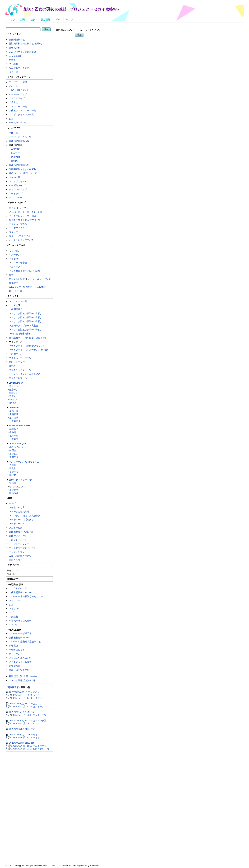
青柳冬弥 (14, 457)
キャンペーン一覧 (18, 107)
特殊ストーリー (17, 362)
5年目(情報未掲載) (20, 334)
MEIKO (13, 400)
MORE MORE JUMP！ (20, 426)
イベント (13, 86)
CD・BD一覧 (16, 291)
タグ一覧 (13, 72)
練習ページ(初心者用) (22, 520)
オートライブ (16, 194)
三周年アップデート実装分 (25, 326)
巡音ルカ (14, 396)
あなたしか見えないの (20, 658)
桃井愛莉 (14, 436)
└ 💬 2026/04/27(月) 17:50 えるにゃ (24, 698)
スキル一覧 (15, 177)
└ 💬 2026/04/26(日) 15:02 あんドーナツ (26, 746)
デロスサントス (17, 654)
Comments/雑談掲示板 (20, 633)
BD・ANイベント (20, 90)
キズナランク (16, 255)
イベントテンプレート (20, 544)
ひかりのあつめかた (19, 670)
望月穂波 (14, 418)
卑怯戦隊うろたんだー (20, 621)
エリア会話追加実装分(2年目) (26, 317)
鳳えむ (13, 468)
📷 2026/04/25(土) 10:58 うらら (22, 734)
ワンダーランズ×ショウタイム (24, 462)
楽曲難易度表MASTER (20, 592)
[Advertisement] (149, 81)
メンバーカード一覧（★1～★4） (26, 212)
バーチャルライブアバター (22, 240)
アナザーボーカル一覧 (20, 137)
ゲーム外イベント (18, 123)
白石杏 (13, 450)
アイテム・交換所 (18, 224)
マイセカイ (15, 259)
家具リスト (17, 267)
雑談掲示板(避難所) (32, 44)
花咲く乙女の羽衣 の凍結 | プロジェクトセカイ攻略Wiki (72, 9)
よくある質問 (16, 56)
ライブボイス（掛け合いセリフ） (28, 346)
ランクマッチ (16, 198)
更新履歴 (46, 20)
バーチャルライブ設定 (39, 279)
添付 (58, 20)
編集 (33, 20)
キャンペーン (16, 600)
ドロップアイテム (18, 181)
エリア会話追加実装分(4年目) (26, 330)
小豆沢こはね (16, 447)
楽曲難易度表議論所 (19, 165)
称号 (11, 275)
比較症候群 (15, 666)
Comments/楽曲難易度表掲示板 (25, 642)
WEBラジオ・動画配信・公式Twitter (27, 287)
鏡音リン (14, 390)
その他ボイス (16, 354)
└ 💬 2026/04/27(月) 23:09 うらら (23, 695)
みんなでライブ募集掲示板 (22, 52)
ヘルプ (70, 20)
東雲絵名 (14, 490)
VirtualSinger (16, 383)
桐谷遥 (13, 432)
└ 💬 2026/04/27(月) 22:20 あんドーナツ (26, 706)
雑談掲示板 (15, 44)
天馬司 (13, 465)
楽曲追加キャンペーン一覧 (22, 110)
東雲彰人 (14, 454)
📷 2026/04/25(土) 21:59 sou (20, 743)
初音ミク (14, 386)
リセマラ (24, 208)
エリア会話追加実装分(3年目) (26, 321)
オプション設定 (17, 279)
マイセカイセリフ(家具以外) (26, 271)
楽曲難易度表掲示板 (19, 141)
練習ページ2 (17, 524)
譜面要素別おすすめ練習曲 (22, 169)
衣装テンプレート (18, 540)
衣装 (11, 236)
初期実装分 (17, 309)
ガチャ (12, 208)
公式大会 (13, 102)
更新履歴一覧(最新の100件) (23, 676)
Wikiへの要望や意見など (21, 556)
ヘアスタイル (24, 236)
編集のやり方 (18, 507)
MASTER (16, 153)
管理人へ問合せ (17, 560)
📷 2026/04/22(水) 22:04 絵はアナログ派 (26, 720)
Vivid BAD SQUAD (19, 444)
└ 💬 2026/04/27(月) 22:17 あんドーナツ (26, 715)
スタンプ (13, 232)
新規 (23, 20)
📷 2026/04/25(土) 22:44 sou (20, 712)
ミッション (15, 251)
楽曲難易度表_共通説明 (21, 532)
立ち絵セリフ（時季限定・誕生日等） (28, 338)
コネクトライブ (17, 98)
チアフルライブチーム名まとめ (25, 374)
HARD (14, 161)
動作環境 (13, 283)
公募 (11, 119)
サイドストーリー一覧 (20, 358)
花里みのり (15, 429)
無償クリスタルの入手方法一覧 (25, 220)
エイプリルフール (18, 378)
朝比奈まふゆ (16, 487)
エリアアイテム (17, 228)
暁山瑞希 (14, 493)
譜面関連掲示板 (17, 40)
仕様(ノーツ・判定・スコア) (23, 173)
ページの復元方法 (20, 512)
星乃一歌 (14, 411)
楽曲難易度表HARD (19, 638)
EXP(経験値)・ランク (20, 185)
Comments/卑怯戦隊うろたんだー (26, 596)
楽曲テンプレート (18, 536)
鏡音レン (14, 393)
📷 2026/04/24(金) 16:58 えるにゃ (23, 692)
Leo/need (14, 408)
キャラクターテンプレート (22, 548)
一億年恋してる (17, 650)
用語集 (12, 60)
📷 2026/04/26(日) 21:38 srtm (20, 729)
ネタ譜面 (13, 64)
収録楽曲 (13, 617)
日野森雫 (14, 439)
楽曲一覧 (13, 133)
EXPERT (16, 157)
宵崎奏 (13, 483)
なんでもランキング (19, 68)
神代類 (13, 475)
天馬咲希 (14, 414)
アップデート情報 (18, 82)
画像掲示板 (15, 48)
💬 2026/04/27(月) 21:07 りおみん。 (24, 704)
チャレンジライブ (18, 189)
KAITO (13, 403)
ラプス (12, 612)
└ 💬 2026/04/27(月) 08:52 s (20, 723)
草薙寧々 (14, 472)
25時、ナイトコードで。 (21, 480)
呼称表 (12, 366)
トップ (11, 20)
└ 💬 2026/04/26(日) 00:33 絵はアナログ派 (27, 749)
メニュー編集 (16, 528)
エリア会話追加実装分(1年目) (26, 313)
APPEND (16, 149)
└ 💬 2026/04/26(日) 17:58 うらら (23, 737)
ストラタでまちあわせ (20, 662)
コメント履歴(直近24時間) (22, 681)
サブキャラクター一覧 (20, 370)
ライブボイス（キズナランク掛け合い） (31, 350)
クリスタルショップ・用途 (22, 216)
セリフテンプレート (19, 552)
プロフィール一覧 (18, 301)
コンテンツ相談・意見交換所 (26, 516)
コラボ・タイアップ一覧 (21, 114)
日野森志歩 (15, 421)
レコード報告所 (19, 263)
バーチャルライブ (18, 94)
